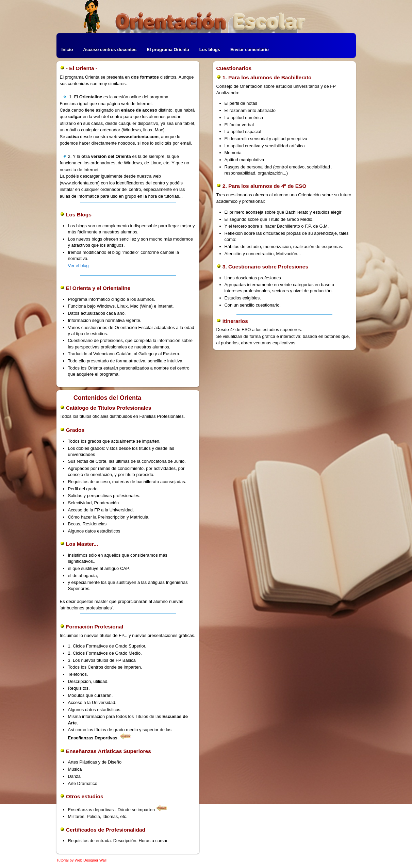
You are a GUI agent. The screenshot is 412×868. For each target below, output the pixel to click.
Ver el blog (78, 266)
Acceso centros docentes (110, 50)
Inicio (67, 50)
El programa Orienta (168, 50)
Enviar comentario (250, 50)
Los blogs (210, 50)
